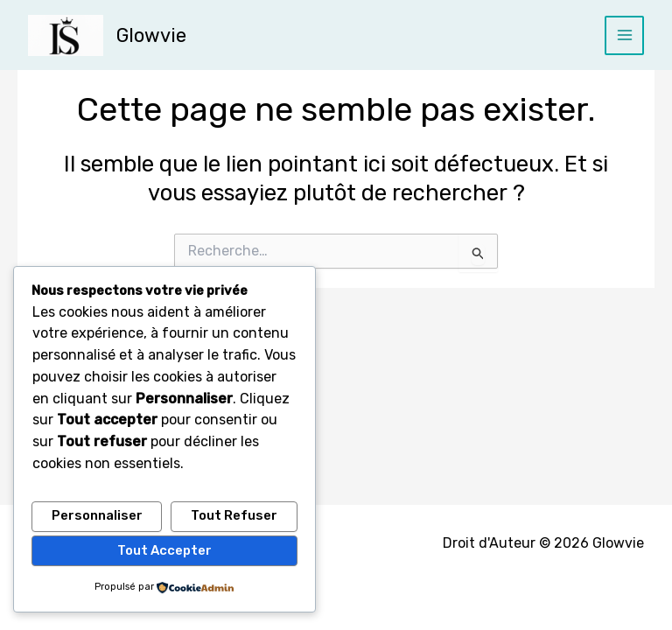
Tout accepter (164, 550)
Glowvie (151, 35)
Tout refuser (234, 516)
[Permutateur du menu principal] (624, 35)
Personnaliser (97, 516)
